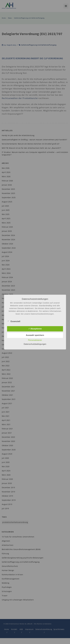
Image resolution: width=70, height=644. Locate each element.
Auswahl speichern (35, 335)
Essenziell (14, 321)
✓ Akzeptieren (35, 329)
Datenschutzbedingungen (35, 344)
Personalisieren (35, 340)
